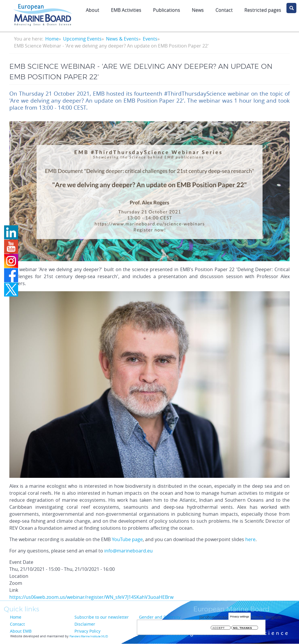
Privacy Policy (87, 631)
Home (52, 39)
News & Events (122, 39)
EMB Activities (126, 10)
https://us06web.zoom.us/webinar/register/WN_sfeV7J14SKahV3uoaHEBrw (91, 597)
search (291, 8)
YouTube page (127, 539)
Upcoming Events (82, 39)
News (198, 10)
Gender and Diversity (160, 617)
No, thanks (242, 628)
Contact (224, 10)
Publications (167, 10)
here (250, 539)
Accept (219, 628)
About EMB (21, 631)
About (93, 10)
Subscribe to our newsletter (102, 617)
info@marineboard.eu (128, 551)
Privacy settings (240, 616)
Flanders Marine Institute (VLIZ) (89, 636)
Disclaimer (85, 624)
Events (150, 39)
